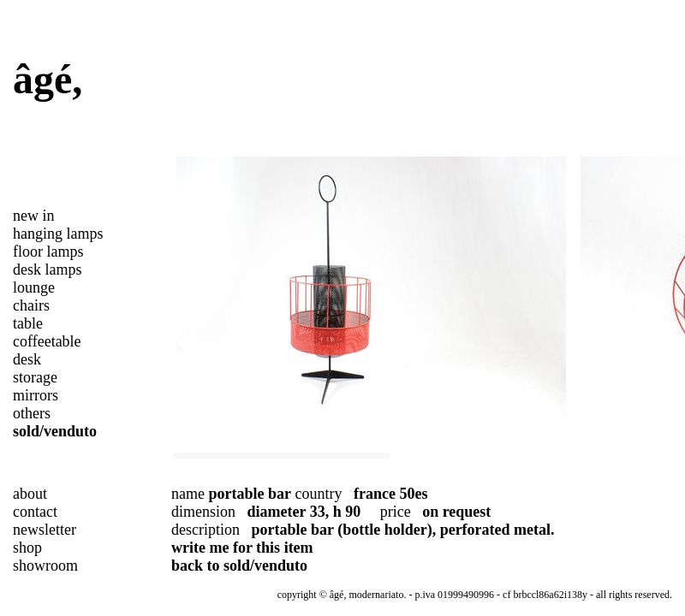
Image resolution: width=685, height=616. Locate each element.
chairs (31, 305)
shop (27, 548)
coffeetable (47, 341)
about (30, 494)
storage (35, 377)
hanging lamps (58, 234)
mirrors (36, 395)
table (28, 323)
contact (35, 512)
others (32, 413)
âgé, (48, 79)
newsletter (45, 530)
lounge (34, 287)
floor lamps (48, 252)
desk (27, 359)
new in (34, 216)
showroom (45, 566)
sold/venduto (55, 431)
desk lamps (48, 269)
